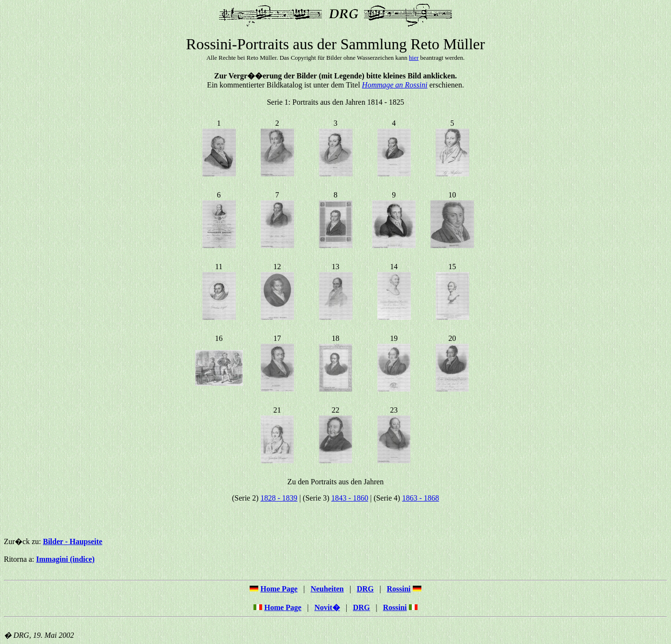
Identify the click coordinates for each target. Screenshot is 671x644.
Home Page (283, 607)
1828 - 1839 (279, 498)
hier (414, 58)
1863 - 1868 (421, 498)
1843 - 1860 (350, 498)
